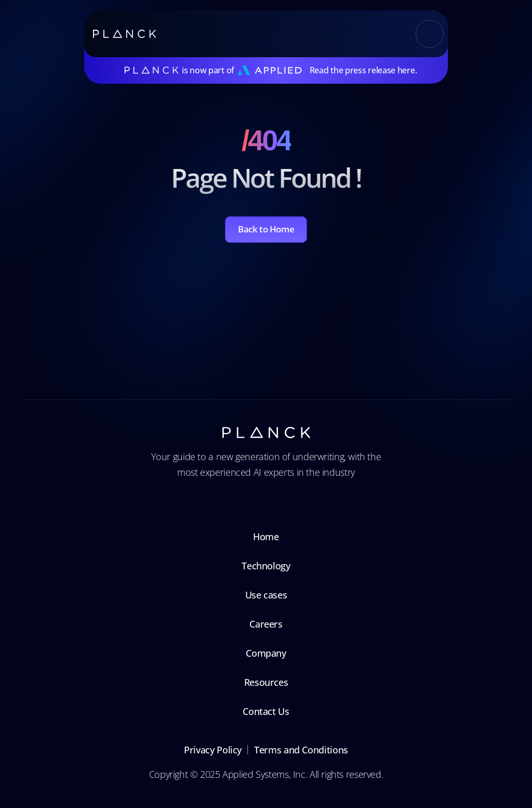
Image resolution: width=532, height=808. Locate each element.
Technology (266, 566)
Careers (266, 624)
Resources (266, 682)
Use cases (266, 595)
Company (266, 653)
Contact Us (266, 711)
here (406, 70)
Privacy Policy (213, 750)
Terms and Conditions (301, 750)
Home (266, 537)
